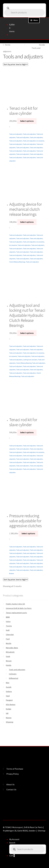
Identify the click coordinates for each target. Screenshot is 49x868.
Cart (12, 856)
